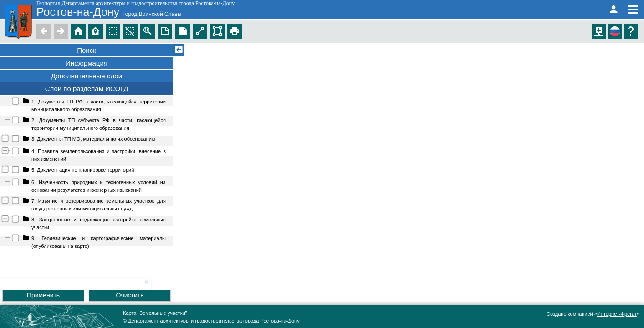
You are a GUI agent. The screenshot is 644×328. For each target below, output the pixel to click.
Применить (43, 295)
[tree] (87, 173)
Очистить (130, 295)
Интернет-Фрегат (617, 314)
